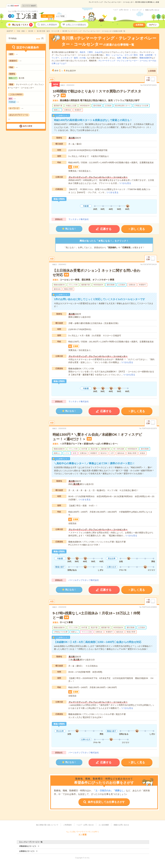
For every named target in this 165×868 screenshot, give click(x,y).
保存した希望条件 (49, 25)
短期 (119, 58)
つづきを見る (125, 183)
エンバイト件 (29, 6)
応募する (106, 229)
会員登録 (139, 25)
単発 (125, 58)
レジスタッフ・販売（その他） (74, 58)
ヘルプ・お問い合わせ (121, 10)
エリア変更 (60, 16)
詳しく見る (138, 229)
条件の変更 (28, 126)
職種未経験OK (145, 58)
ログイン (153, 25)
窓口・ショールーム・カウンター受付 (122, 55)
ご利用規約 (67, 825)
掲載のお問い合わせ (152, 10)
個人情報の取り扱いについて (47, 825)
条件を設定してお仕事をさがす (106, 802)
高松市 (82, 52)
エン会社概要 (104, 825)
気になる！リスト (22, 25)
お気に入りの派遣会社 (76, 25)
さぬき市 (98, 52)
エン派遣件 (13, 6)
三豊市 (90, 52)
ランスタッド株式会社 (79, 219)
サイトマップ (137, 10)
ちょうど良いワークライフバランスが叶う (23, 11)
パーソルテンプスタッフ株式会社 (84, 580)
